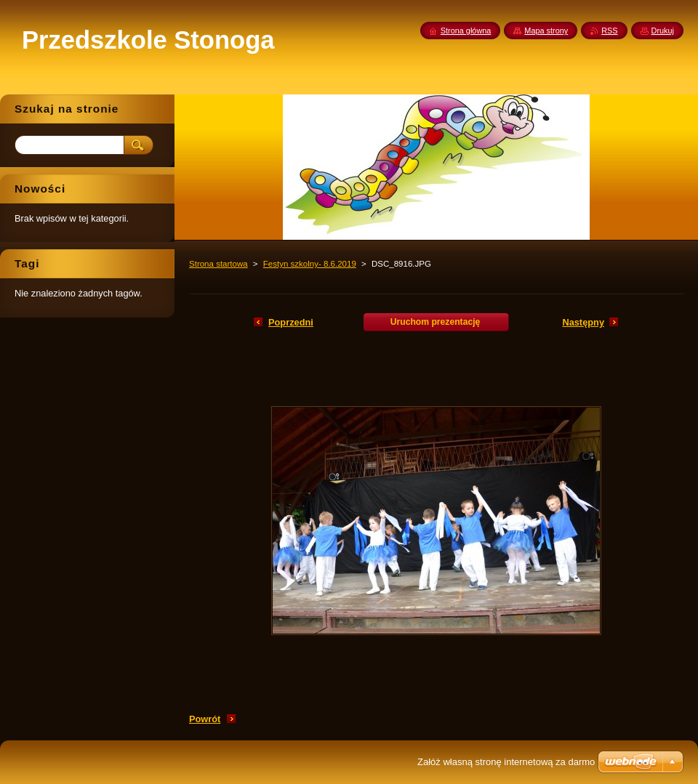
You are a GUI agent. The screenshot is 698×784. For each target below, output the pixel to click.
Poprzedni (291, 322)
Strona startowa (218, 264)
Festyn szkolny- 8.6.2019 (310, 264)
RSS (609, 31)
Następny (583, 322)
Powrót (205, 719)
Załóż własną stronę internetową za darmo (506, 762)
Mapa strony (546, 31)
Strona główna (466, 31)
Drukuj (663, 31)
